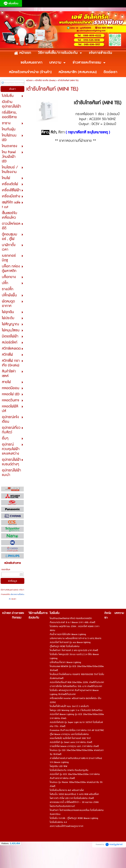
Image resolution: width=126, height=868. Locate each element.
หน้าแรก (29, 80)
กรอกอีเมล (6, 570)
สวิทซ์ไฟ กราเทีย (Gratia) (45, 80)
